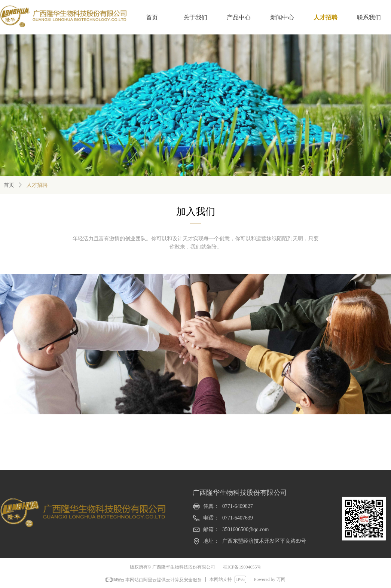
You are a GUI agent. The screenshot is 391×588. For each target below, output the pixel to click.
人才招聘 (37, 185)
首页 (9, 185)
